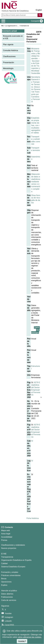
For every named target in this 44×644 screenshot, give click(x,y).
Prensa (4, 540)
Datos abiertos (7, 594)
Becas (4, 579)
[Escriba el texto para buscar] (20, 15)
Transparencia (7, 557)
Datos (37, 327)
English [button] (39, 10)
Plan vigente (8, 45)
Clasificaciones (9, 56)
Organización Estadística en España (16, 560)
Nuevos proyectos (9, 548)
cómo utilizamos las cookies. (30, 637)
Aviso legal (6, 534)
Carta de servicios (9, 600)
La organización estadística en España (18, 26)
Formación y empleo (10, 572)
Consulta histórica (11, 50)
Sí (32, 441)
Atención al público (9, 591)
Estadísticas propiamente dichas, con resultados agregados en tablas (36, 125)
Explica (4, 585)
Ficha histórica (33, 518)
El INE (4, 554)
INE (2, 26)
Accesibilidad (7, 537)
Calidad (4, 563)
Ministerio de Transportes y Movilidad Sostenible (36, 54)
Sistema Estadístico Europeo (13, 567)
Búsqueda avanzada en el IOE (13, 37)
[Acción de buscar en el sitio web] (40, 15)
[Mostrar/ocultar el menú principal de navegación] (3, 21)
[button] (36, 21)
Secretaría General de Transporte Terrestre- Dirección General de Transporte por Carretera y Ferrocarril (36, 89)
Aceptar (22, 641)
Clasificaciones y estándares (13, 545)
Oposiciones (6, 582)
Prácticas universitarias (11, 575)
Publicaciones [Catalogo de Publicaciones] (7, 597)
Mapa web (6, 530)
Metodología (8, 68)
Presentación (9, 62)
